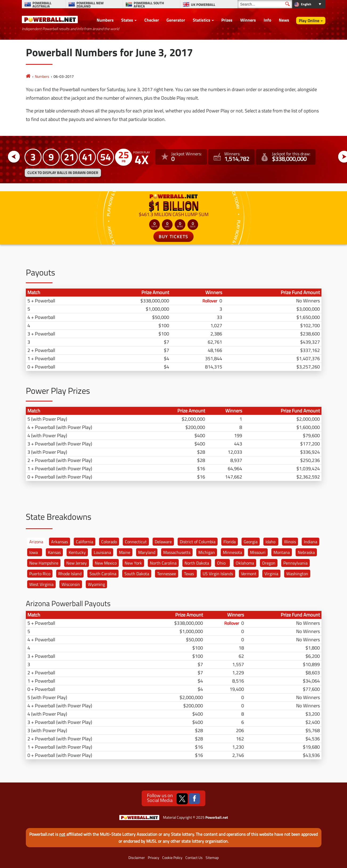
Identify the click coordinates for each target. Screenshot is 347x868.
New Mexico (106, 563)
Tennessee (167, 574)
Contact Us (194, 858)
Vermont (249, 574)
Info (268, 20)
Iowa (34, 552)
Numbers (105, 20)
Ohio (221, 563)
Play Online (309, 21)
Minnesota (232, 552)
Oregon (269, 563)
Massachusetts (177, 552)
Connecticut (136, 542)
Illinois (290, 542)
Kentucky (77, 552)
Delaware (163, 542)
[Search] (265, 4)
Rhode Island (70, 574)
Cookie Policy (172, 858)
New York (133, 563)
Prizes (227, 20)
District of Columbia (198, 542)
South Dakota (137, 574)
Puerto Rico (40, 574)
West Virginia (41, 584)
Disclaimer (137, 858)
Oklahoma (245, 563)
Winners (248, 20)
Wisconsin (71, 584)
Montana (282, 552)
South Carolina (103, 574)
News (284, 20)
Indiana (311, 542)
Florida (230, 542)
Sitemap (212, 858)
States (127, 20)
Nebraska (306, 552)
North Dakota (197, 563)
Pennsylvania (295, 563)
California (85, 542)
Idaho (270, 542)
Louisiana (102, 552)
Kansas (54, 552)
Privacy (154, 858)
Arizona (36, 542)
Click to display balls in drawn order (63, 173)
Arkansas (60, 542)
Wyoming (96, 584)
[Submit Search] (287, 4)
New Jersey (77, 563)
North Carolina (163, 563)
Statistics (202, 20)
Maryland (147, 552)
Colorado (109, 542)
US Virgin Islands (218, 574)
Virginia (271, 574)
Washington (297, 574)
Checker (152, 20)
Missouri (258, 552)
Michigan (207, 552)
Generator (176, 20)
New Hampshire (44, 563)
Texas (189, 574)
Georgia (251, 542)
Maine (125, 552)
